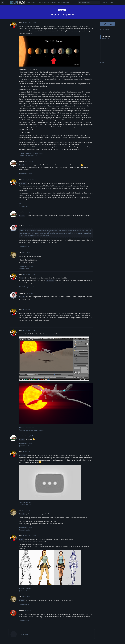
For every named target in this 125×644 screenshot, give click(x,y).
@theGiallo (50, 280)
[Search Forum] (89, 3)
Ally (22, 278)
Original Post (104, 29)
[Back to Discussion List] (3, 3)
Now (102, 62)
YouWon (24, 184)
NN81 (23, 165)
